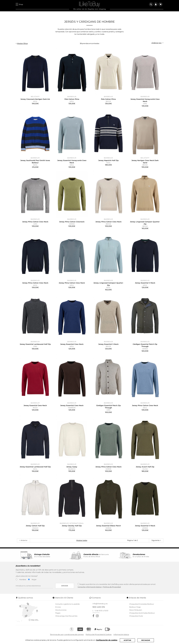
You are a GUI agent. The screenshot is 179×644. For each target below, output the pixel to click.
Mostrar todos (82, 540)
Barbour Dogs (135, 607)
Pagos (58, 613)
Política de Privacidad (112, 587)
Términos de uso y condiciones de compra (67, 634)
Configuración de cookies (107, 640)
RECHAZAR (146, 640)
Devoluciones (61, 610)
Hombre (23, 579)
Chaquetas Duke (136, 616)
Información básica (121, 634)
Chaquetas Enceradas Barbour (142, 604)
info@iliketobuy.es (100, 604)
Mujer (34, 579)
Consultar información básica (90, 587)
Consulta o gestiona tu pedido (67, 604)
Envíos (58, 607)
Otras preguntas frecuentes (66, 616)
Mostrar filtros (22, 43)
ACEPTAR (128, 640)
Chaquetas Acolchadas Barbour (142, 613)
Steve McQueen (136, 610)
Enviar (65, 586)
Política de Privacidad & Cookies (99, 634)
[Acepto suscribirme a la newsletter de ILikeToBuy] (78, 584)
